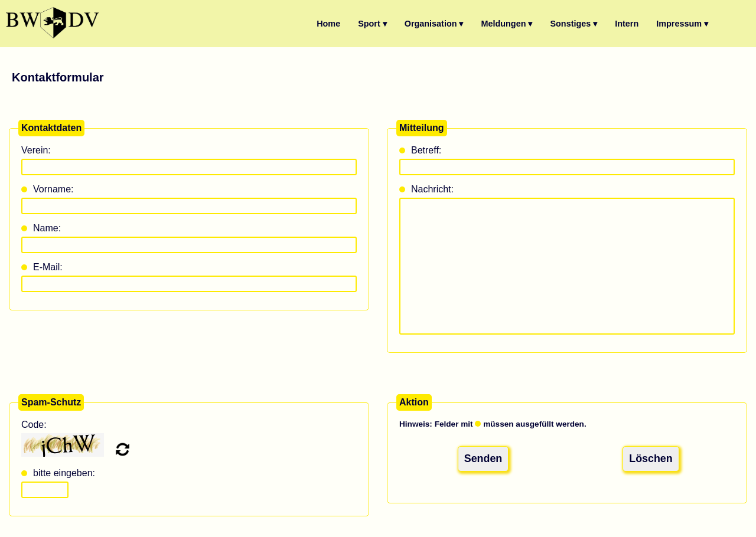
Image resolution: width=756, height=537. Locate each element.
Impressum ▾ (682, 24)
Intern (627, 24)
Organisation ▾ (434, 24)
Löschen (651, 458)
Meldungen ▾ (507, 24)
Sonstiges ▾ (573, 24)
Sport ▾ (372, 24)
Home (328, 24)
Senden (483, 458)
